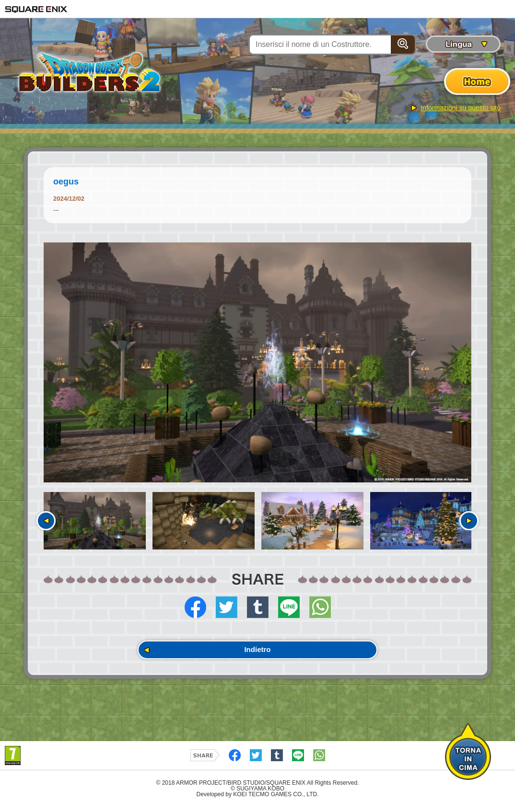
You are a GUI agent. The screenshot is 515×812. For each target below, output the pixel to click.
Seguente (469, 521)
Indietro (258, 652)
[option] (257, 363)
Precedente (46, 521)
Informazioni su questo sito (461, 108)
